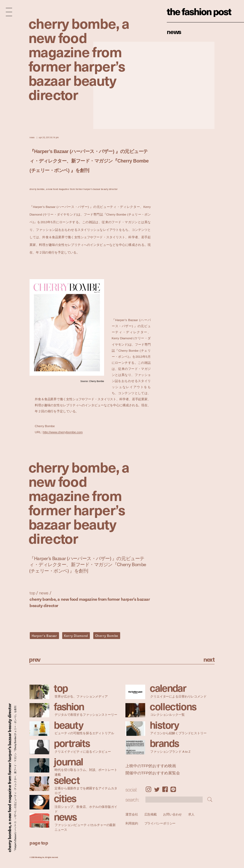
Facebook (165, 789)
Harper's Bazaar (44, 636)
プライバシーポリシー (160, 823)
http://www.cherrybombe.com (63, 432)
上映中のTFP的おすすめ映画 (151, 766)
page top (39, 843)
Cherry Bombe (107, 636)
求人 (191, 814)
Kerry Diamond (76, 636)
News (174, 31)
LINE (173, 789)
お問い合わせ (172, 814)
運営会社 (132, 814)
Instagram (148, 789)
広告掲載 (150, 814)
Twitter (157, 789)
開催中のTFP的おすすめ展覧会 (153, 773)
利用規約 (132, 823)
